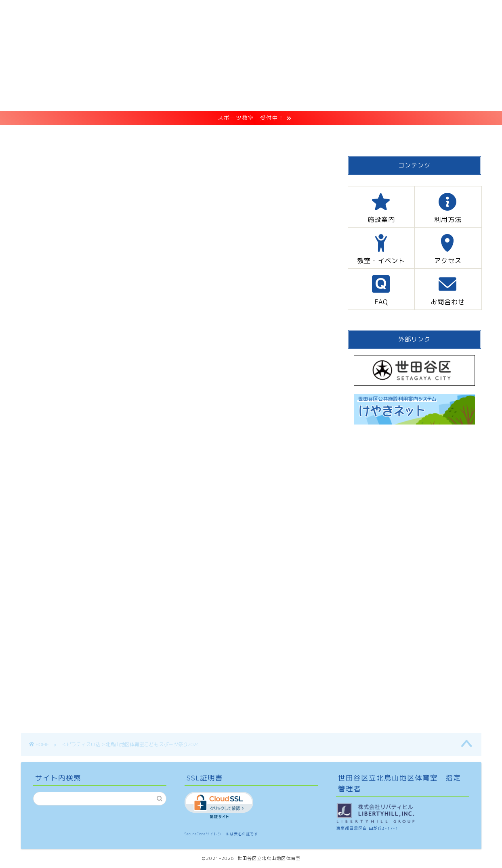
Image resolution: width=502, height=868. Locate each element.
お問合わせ (415, 135)
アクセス (315, 135)
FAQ (363, 135)
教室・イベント (251, 135)
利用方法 (186, 135)
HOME (81, 135)
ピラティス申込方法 (104, 330)
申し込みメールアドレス (114, 344)
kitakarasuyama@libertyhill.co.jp (76, 577)
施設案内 (132, 135)
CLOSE (275, 303)
